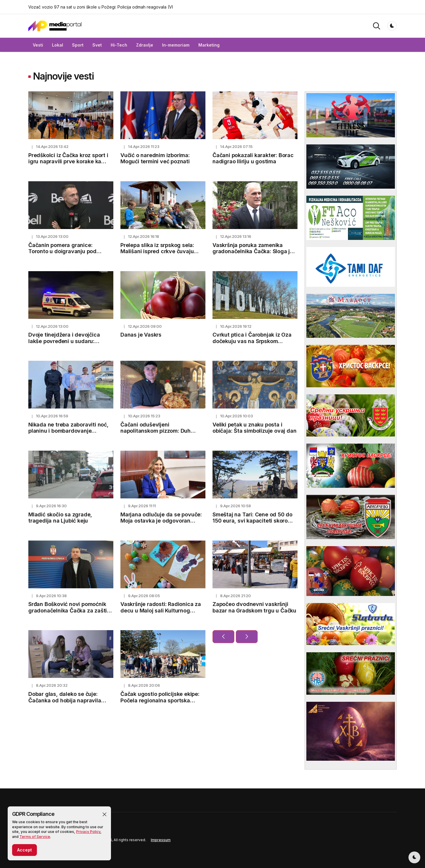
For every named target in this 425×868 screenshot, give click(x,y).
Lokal (58, 45)
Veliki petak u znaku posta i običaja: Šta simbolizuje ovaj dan (254, 428)
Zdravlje (145, 45)
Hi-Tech (119, 45)
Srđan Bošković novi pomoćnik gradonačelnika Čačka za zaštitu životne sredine (70, 610)
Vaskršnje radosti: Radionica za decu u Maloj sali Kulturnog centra (161, 610)
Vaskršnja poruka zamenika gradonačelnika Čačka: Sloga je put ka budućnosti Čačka (253, 251)
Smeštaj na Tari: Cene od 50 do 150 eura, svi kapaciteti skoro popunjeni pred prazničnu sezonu (255, 521)
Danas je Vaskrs (141, 335)
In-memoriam (176, 45)
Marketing (209, 45)
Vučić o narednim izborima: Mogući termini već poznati (155, 158)
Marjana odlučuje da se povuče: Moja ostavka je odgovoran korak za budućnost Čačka (161, 521)
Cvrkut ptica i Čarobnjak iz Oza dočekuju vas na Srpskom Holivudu (252, 341)
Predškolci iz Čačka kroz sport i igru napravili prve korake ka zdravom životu (68, 162)
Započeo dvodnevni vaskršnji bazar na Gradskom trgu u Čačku (254, 607)
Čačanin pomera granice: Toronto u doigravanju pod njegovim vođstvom (62, 251)
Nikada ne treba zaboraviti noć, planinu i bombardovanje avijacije (68, 431)
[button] (377, 25)
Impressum (161, 840)
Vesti (38, 45)
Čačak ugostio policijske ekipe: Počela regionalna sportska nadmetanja (160, 700)
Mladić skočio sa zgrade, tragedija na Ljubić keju (60, 518)
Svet (97, 45)
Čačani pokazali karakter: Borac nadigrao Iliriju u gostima (253, 158)
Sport (78, 45)
